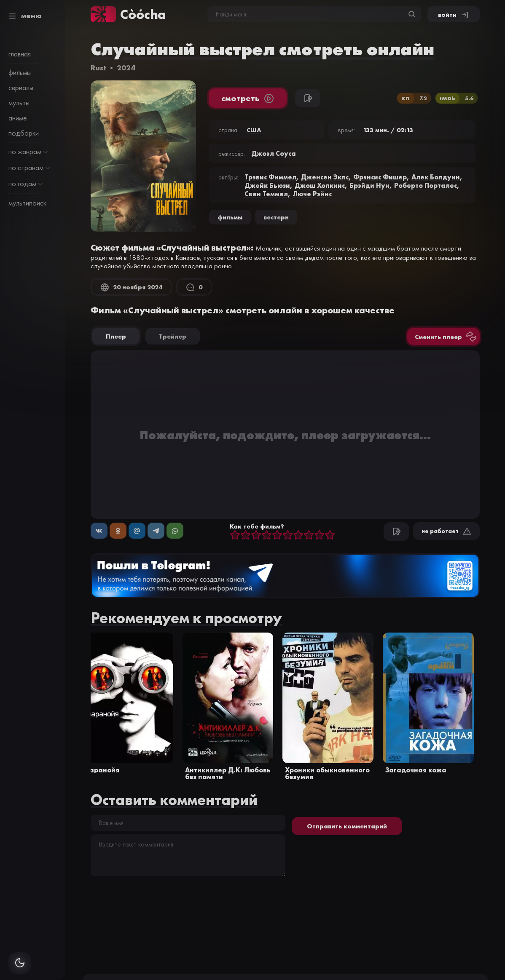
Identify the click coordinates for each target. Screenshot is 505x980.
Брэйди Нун (369, 185)
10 (330, 535)
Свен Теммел (266, 194)
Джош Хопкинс (320, 185)
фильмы (20, 72)
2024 (126, 68)
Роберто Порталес (426, 185)
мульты (19, 103)
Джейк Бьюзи (267, 185)
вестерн (276, 217)
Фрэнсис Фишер (380, 177)
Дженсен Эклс (325, 177)
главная (20, 54)
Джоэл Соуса (274, 153)
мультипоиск (27, 203)
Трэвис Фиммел (270, 177)
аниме (17, 118)
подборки (24, 133)
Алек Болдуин (436, 177)
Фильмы (230, 217)
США (254, 130)
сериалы (21, 88)
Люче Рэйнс (312, 194)
